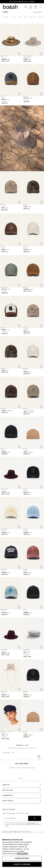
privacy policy (31, 823)
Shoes (14, 17)
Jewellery (6, 17)
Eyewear (33, 17)
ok (35, 818)
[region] (22, 850)
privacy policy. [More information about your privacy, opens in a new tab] (23, 854)
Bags (20, 17)
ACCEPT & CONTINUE (22, 864)
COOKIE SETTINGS (22, 858)
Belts (26, 17)
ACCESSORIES (6, 753)
